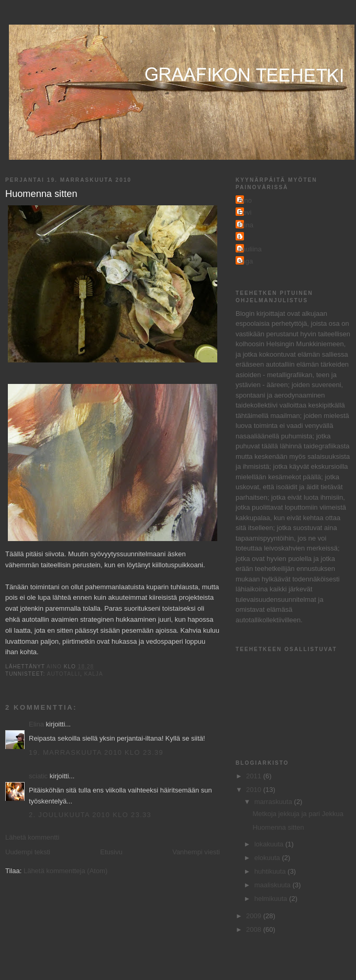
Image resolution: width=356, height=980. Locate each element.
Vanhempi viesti (196, 852)
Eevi (245, 212)
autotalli (64, 674)
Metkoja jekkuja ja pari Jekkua (298, 814)
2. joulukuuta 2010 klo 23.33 (90, 815)
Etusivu (111, 852)
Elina (36, 724)
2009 (255, 916)
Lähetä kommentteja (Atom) (65, 871)
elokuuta (268, 858)
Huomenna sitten (278, 827)
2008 (255, 929)
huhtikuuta (271, 871)
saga (246, 261)
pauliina (250, 249)
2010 (255, 790)
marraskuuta (274, 802)
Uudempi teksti (28, 852)
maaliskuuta (274, 885)
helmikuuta (272, 899)
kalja (94, 674)
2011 (255, 776)
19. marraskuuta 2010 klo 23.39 (96, 752)
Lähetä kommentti (32, 837)
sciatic (38, 776)
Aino (245, 200)
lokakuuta (270, 844)
